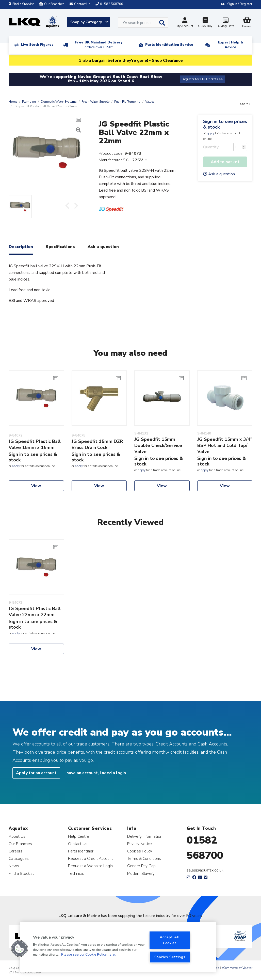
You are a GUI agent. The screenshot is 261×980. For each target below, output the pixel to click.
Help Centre (79, 836)
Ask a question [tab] (103, 247)
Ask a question (219, 174)
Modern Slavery (141, 873)
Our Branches (52, 4)
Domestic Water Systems (59, 102)
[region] (118, 947)
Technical (76, 873)
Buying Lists (225, 23)
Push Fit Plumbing (127, 102)
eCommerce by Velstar (237, 968)
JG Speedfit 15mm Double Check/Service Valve (158, 445)
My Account (185, 23)
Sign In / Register (240, 4)
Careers (15, 851)
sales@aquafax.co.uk (205, 870)
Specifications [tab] (60, 247)
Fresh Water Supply (95, 102)
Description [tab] (21, 247)
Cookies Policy (140, 851)
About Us (17, 836)
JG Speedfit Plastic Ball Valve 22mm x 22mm (35, 612)
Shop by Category (89, 22)
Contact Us (78, 844)
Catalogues (19, 858)
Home (13, 102)
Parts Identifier (81, 851)
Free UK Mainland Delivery (99, 45)
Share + (245, 104)
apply (210, 133)
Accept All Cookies (170, 940)
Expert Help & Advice (231, 45)
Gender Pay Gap (141, 866)
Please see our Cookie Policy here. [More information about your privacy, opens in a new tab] (88, 955)
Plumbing (29, 102)
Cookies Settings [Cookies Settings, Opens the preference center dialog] (170, 957)
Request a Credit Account (91, 858)
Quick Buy (205, 23)
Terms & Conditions (144, 858)
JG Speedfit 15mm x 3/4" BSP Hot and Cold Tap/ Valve (225, 445)
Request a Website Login (90, 866)
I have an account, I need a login (95, 773)
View (36, 486)
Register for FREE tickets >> (202, 79)
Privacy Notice (140, 844)
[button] (20, 948)
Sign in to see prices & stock (225, 124)
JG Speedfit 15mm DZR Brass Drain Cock (97, 444)
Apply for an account (36, 773)
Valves (150, 102)
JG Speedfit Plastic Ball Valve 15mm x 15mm (35, 444)
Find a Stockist (21, 4)
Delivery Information (145, 836)
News (14, 866)
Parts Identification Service (169, 45)
